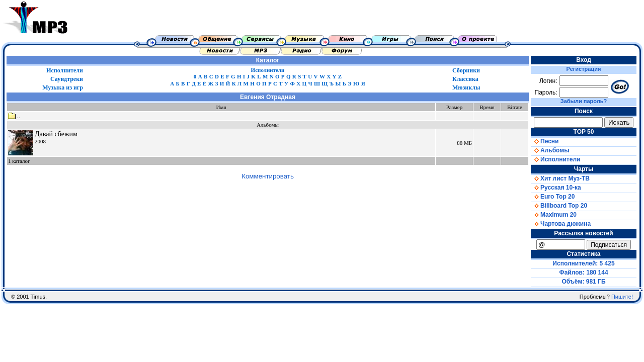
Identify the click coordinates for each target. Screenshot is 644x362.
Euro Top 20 (553, 197)
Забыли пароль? (584, 101)
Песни (545, 141)
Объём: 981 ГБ (584, 282)
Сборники (466, 70)
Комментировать (268, 176)
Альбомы (550, 150)
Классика (465, 79)
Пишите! (622, 297)
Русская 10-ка (556, 188)
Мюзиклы (466, 87)
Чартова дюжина (561, 224)
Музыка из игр (63, 87)
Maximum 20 (554, 215)
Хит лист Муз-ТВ (560, 178)
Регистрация (584, 69)
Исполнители (65, 70)
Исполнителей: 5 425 (583, 263)
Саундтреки (67, 79)
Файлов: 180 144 (583, 273)
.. (14, 116)
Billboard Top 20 (559, 206)
